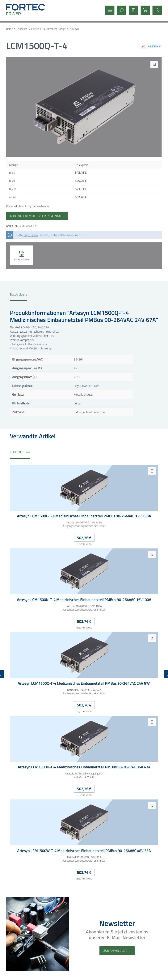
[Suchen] (120, 10)
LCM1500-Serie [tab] (20, 452)
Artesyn (74, 29)
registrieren (31, 235)
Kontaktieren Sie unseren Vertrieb (37, 216)
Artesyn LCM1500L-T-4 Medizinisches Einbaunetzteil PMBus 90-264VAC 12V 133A (84, 516)
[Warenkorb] (144, 10)
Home (9, 29)
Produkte (22, 29)
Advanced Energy (56, 29)
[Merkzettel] (132, 10)
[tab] (19, 297)
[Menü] (109, 10)
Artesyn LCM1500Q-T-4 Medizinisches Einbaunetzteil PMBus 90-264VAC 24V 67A (84, 683)
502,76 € (84, 538)
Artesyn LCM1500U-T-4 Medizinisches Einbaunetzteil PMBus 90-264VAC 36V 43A (84, 767)
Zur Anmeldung (115, 951)
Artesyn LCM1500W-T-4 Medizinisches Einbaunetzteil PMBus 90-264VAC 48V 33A (84, 851)
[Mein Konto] (156, 10)
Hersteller (37, 29)
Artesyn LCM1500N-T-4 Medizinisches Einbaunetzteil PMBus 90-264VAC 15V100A (84, 600)
